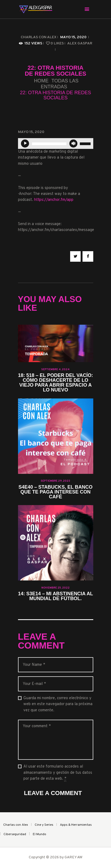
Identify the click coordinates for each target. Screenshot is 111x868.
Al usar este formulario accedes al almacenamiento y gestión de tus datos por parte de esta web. (58, 773)
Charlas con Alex (39, 37)
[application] (56, 143)
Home (41, 81)
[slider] (49, 144)
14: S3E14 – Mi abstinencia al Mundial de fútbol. (55, 596)
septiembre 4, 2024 (55, 370)
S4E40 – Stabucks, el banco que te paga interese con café (55, 492)
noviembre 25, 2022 (55, 588)
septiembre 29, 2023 (55, 481)
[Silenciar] (73, 143)
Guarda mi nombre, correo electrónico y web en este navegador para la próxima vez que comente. (58, 704)
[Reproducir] (25, 143)
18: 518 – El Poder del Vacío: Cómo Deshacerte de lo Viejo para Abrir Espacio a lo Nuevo (55, 383)
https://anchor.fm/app (54, 200)
